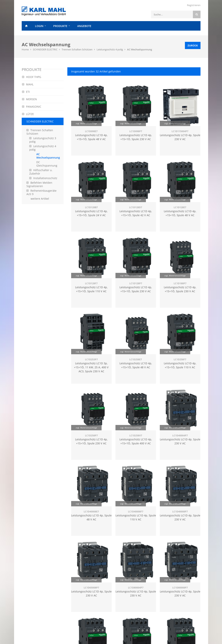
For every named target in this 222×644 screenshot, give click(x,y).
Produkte (60, 26)
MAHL (28, 84)
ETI (26, 92)
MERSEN (29, 99)
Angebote (84, 26)
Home (26, 26)
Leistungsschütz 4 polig (110, 49)
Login (39, 26)
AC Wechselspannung (140, 49)
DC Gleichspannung (47, 164)
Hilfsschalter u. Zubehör (41, 172)
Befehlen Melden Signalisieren (39, 184)
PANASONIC (32, 107)
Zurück (193, 45)
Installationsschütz (43, 178)
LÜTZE (28, 114)
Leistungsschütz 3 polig (43, 140)
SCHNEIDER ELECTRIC (45, 49)
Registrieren (194, 5)
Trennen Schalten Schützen (77, 49)
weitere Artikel (40, 199)
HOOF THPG (32, 77)
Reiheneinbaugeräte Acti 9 (41, 192)
